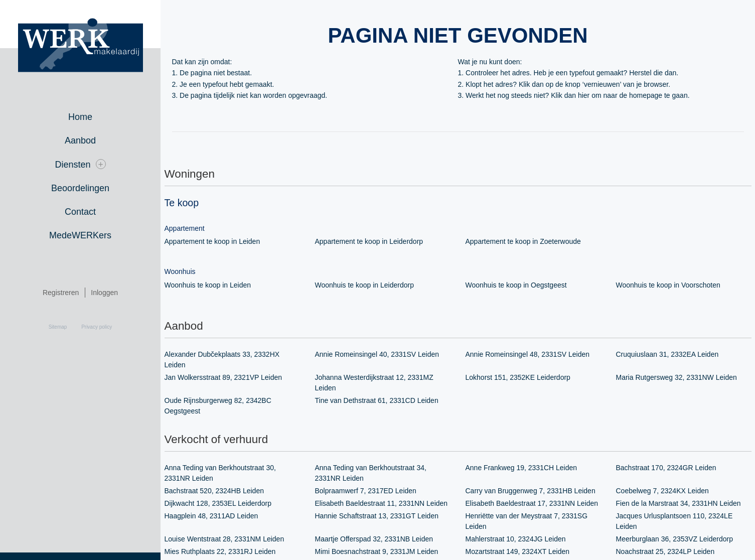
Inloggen (104, 293)
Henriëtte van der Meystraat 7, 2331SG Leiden (526, 521)
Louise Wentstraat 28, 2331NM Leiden (224, 538)
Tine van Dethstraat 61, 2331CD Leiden (376, 400)
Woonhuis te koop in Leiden (208, 285)
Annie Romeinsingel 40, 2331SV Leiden (377, 354)
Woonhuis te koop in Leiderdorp (364, 285)
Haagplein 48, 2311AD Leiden (211, 515)
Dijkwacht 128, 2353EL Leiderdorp (218, 503)
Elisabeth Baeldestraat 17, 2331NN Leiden (532, 503)
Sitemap (58, 327)
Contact (80, 212)
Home (80, 117)
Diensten (80, 164)
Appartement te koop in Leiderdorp (369, 241)
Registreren (61, 293)
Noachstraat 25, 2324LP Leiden (665, 551)
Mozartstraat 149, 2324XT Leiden (517, 551)
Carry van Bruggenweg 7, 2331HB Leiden (530, 490)
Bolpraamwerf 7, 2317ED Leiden (366, 490)
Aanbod (80, 141)
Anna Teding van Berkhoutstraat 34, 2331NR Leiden (371, 472)
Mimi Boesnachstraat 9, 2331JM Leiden (376, 551)
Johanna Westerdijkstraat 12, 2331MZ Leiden (374, 383)
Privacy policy (97, 327)
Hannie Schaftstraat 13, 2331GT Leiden (377, 515)
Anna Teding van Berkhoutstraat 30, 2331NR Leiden (220, 472)
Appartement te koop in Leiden (212, 241)
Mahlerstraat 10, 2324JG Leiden (515, 538)
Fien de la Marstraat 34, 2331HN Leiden (678, 503)
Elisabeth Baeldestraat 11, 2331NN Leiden (381, 503)
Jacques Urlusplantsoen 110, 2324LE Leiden (674, 521)
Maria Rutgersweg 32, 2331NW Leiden (676, 377)
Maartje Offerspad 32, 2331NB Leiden (374, 538)
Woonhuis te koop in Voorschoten (668, 285)
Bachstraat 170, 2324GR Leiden (666, 467)
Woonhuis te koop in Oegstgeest (516, 285)
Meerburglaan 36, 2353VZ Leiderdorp (674, 538)
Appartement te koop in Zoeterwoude (523, 241)
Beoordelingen (80, 188)
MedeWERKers (80, 235)
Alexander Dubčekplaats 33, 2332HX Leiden (222, 360)
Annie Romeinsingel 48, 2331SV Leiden (527, 354)
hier (583, 95)
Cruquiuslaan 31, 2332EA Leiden (667, 354)
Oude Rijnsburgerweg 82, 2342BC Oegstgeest (218, 405)
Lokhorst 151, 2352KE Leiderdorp (518, 377)
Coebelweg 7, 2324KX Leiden (662, 490)
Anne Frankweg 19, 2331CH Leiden (521, 467)
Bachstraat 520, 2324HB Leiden (214, 490)
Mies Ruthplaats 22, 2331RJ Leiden (220, 551)
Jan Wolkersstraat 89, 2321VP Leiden (223, 377)
